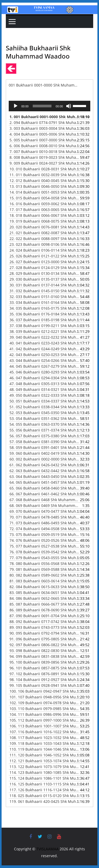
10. (44, 169)
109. (44, 743)
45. (44, 372)
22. (44, 239)
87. (44, 616)
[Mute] (69, 106)
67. (44, 500)
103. (44, 709)
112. (44, 761)
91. (44, 639)
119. (44, 801)
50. (44, 401)
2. (44, 123)
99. (44, 685)
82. (44, 587)
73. (44, 534)
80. (44, 575)
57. (44, 442)
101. (44, 697)
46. (44, 378)
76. (44, 552)
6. (44, 146)
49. (44, 395)
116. (44, 784)
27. (44, 268)
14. (44, 192)
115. (44, 778)
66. (44, 494)
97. (44, 674)
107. (44, 732)
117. (44, 790)
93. (44, 651)
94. (44, 656)
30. (44, 285)
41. (44, 349)
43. (44, 360)
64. (44, 482)
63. (44, 476)
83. (44, 593)
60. (44, 459)
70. (44, 517)
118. (44, 796)
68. (44, 505)
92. (44, 645)
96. (44, 668)
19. (44, 221)
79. (44, 569)
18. (44, 215)
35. (44, 314)
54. (44, 424)
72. (44, 529)
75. (44, 546)
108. (44, 738)
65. (44, 488)
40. (44, 343)
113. (44, 767)
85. (44, 604)
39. (44, 337)
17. (44, 210)
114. (44, 772)
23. (44, 244)
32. (44, 297)
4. (44, 134)
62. (44, 471)
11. (44, 175)
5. (44, 140)
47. (44, 384)
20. (44, 227)
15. (44, 198)
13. (44, 186)
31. (44, 291)
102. (44, 703)
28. (44, 273)
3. (44, 128)
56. (44, 436)
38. (44, 331)
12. (44, 181)
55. (44, 430)
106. (44, 726)
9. (44, 163)
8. (44, 157)
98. (44, 680)
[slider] (42, 106)
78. (44, 564)
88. (44, 622)
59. (44, 453)
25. (44, 256)
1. (44, 117)
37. (44, 326)
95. (44, 662)
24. (44, 250)
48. (44, 389)
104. (44, 714)
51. (44, 407)
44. (44, 366)
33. (44, 302)
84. (44, 598)
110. (44, 749)
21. (44, 233)
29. (44, 279)
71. (44, 523)
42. (44, 355)
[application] (50, 106)
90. (44, 633)
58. (44, 447)
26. (44, 262)
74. (44, 540)
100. (44, 691)
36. (44, 320)
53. (44, 418)
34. (44, 308)
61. (44, 465)
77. (44, 558)
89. (44, 627)
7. (44, 152)
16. (44, 204)
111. (44, 755)
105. (44, 720)
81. (44, 581)
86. (44, 610)
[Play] (16, 106)
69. (44, 511)
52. (44, 413)
